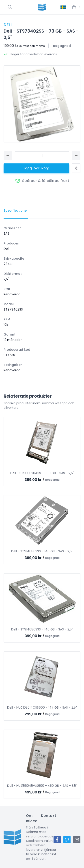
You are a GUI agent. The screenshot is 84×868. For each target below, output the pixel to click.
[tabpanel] (42, 299)
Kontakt (49, 816)
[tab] (16, 211)
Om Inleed (32, 818)
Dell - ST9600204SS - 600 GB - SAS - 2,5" (42, 473)
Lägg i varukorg (37, 168)
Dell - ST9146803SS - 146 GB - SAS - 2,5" (42, 551)
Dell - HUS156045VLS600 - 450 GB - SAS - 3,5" (42, 786)
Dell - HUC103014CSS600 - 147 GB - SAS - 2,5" (42, 707)
